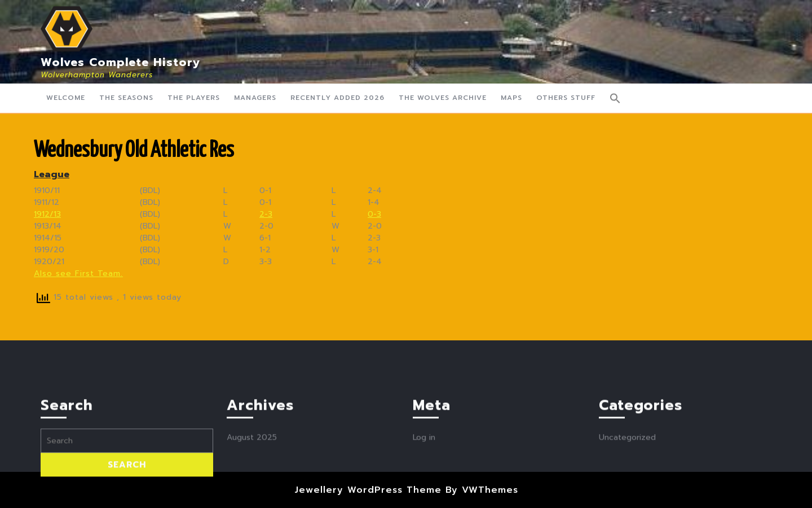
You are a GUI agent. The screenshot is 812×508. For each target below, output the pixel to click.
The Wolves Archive (443, 98)
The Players (194, 98)
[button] (615, 98)
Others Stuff (566, 98)
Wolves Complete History (121, 62)
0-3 (374, 214)
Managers (255, 98)
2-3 (266, 214)
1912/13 (47, 214)
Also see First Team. (78, 273)
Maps (511, 98)
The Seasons (126, 98)
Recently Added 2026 (337, 98)
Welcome (66, 98)
